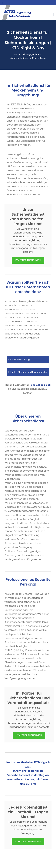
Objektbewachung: (19, 359)
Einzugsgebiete (31, 54)
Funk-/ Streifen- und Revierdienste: (28, 372)
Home (17, 54)
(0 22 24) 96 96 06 (40, 385)
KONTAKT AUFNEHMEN (28, 260)
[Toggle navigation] (53, 15)
